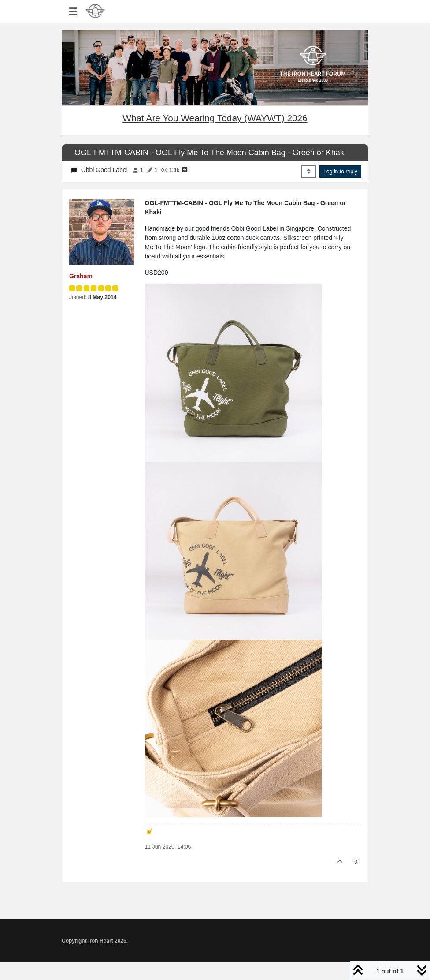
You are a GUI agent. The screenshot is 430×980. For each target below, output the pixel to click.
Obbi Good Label (104, 170)
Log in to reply (340, 172)
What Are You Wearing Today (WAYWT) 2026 (215, 118)
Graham (81, 276)
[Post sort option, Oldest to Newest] (309, 172)
